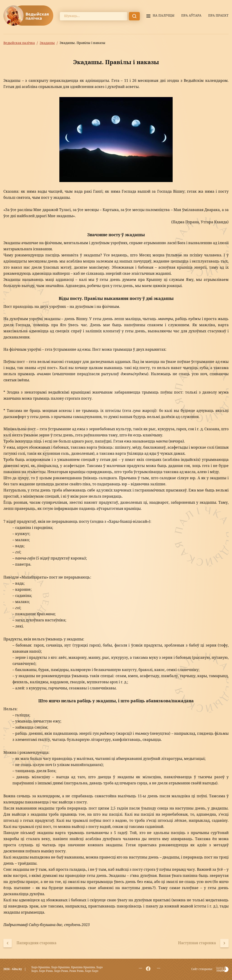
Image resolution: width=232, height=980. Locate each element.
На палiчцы (164, 16)
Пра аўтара (191, 16)
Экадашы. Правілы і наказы (82, 43)
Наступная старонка (197, 943)
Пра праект (218, 16)
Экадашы (47, 43)
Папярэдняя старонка (36, 943)
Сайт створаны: (202, 969)
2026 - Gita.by (13, 969)
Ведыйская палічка (19, 43)
